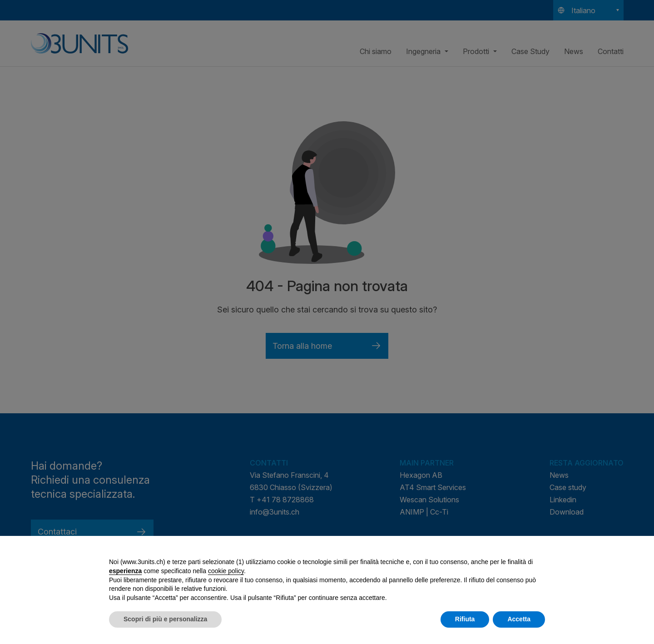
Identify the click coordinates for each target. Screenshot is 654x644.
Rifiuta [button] (465, 619)
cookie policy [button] (226, 571)
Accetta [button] (519, 619)
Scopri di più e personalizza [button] (165, 619)
